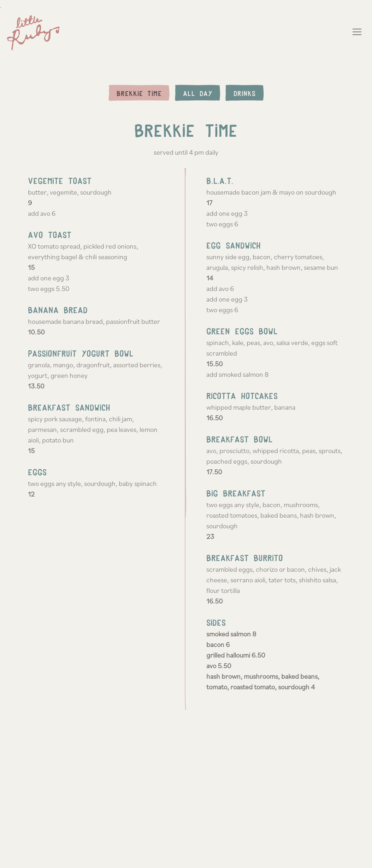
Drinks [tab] (245, 93)
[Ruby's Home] (35, 32)
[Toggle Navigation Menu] (357, 32)
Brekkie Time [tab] (139, 93)
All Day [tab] (198, 93)
